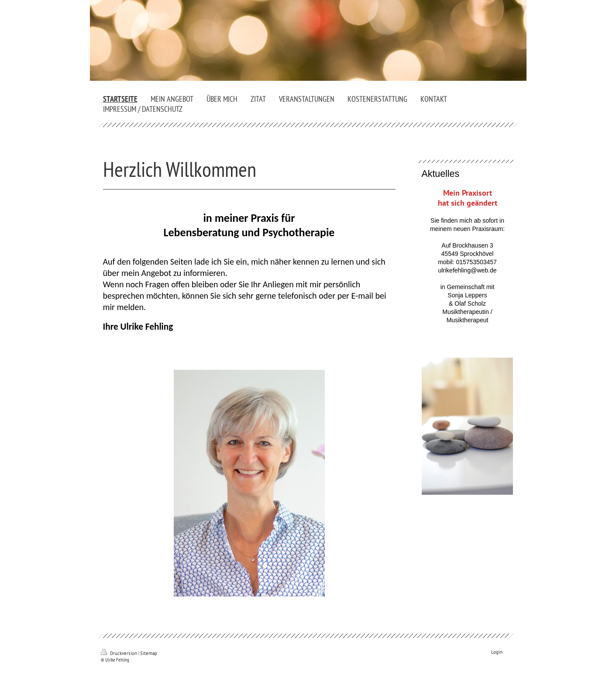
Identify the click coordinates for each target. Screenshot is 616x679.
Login (497, 652)
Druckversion (120, 653)
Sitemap (149, 653)
